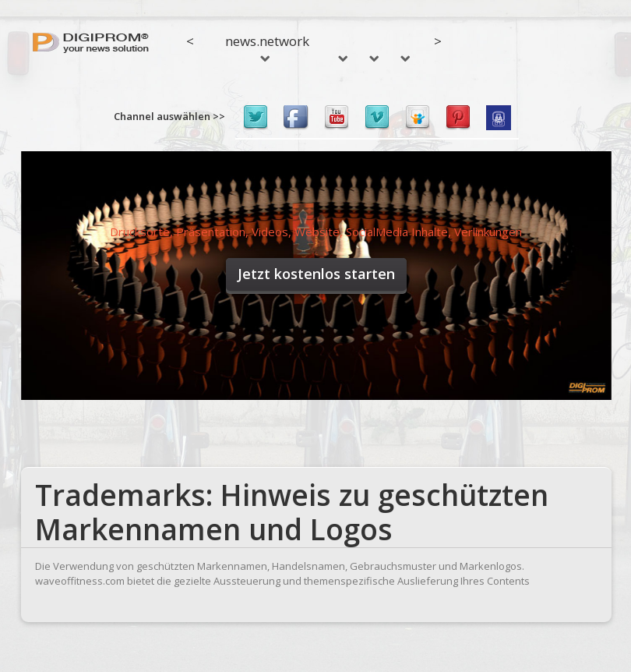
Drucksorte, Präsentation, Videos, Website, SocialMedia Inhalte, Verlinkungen (316, 232)
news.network (267, 47)
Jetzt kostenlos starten (316, 274)
